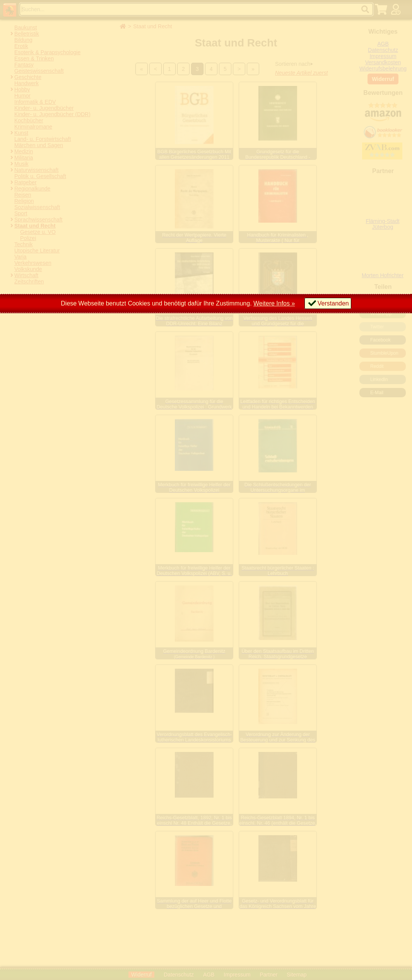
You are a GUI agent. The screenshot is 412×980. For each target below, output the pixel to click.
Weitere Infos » (274, 303)
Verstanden (333, 303)
